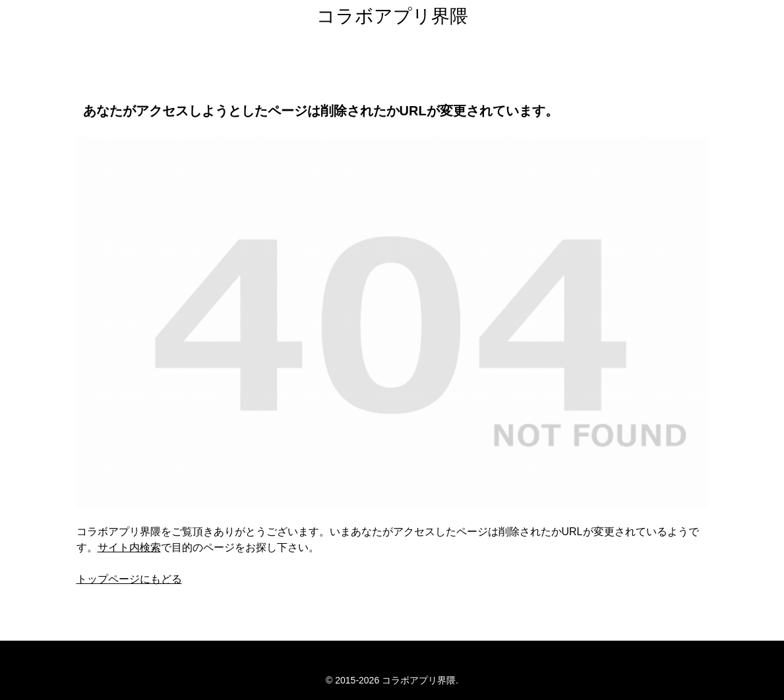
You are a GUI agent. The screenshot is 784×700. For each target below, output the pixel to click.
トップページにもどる (129, 579)
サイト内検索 (129, 547)
